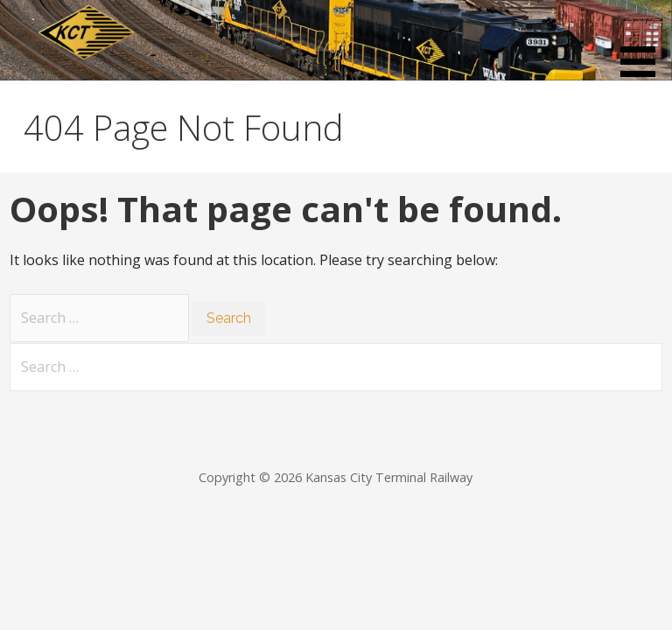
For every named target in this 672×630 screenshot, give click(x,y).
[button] (644, 42)
